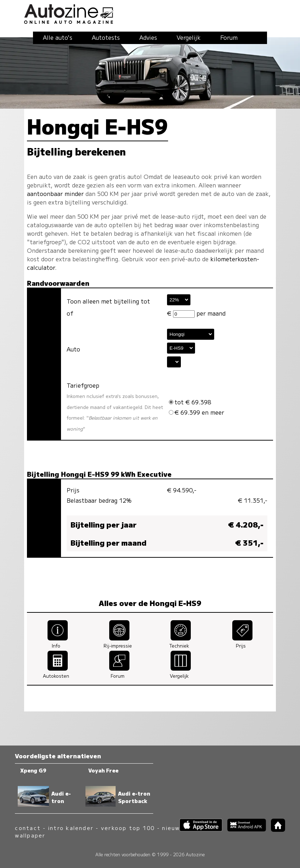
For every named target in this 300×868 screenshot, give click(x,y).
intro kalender (71, 828)
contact (28, 828)
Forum (229, 37)
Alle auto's (58, 37)
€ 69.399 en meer (196, 412)
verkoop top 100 (128, 828)
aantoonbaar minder (55, 193)
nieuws (173, 828)
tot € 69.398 (190, 402)
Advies (148, 37)
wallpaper (30, 835)
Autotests (106, 37)
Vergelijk (189, 37)
